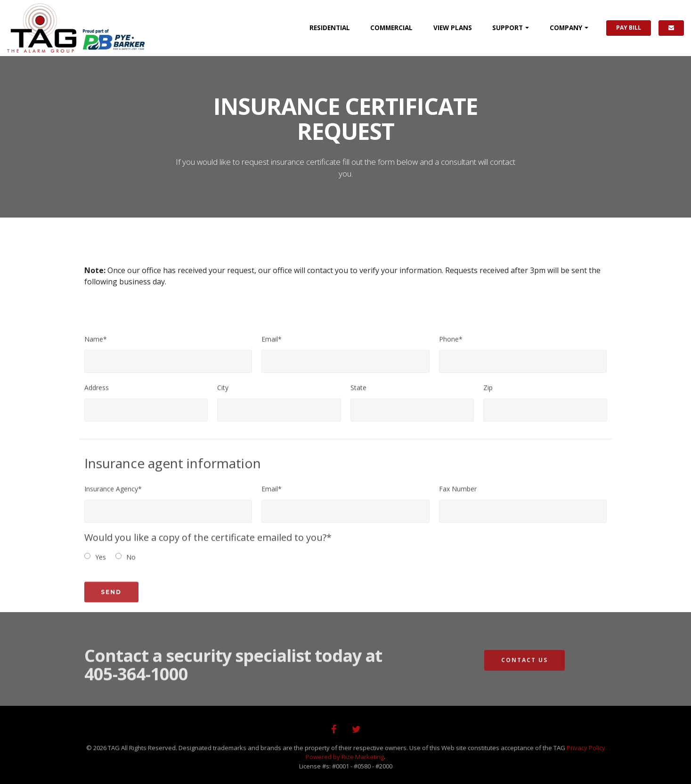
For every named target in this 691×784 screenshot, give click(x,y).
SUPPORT (508, 28)
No (131, 561)
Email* (272, 343)
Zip (488, 391)
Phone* (451, 343)
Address (97, 391)
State (358, 391)
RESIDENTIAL (330, 28)
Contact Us (524, 667)
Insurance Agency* (113, 492)
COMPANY (566, 28)
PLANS (453, 28)
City (223, 391)
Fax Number (458, 492)
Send (111, 599)
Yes (101, 561)
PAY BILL (629, 28)
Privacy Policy (586, 748)
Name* (96, 343)
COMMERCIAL (391, 28)
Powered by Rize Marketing (345, 757)
